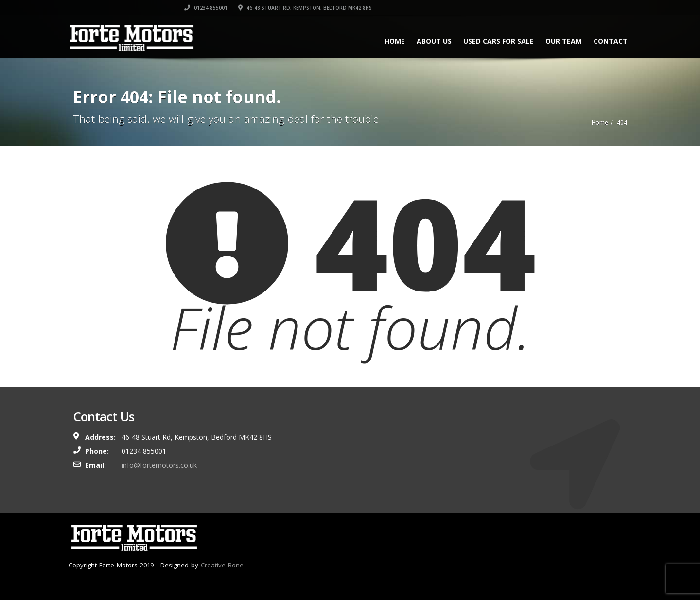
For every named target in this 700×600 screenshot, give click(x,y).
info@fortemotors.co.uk (159, 465)
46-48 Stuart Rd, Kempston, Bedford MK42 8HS (560, 7)
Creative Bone (222, 565)
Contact (604, 41)
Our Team (557, 41)
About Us (427, 41)
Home (388, 41)
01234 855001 (461, 7)
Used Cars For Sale (492, 41)
